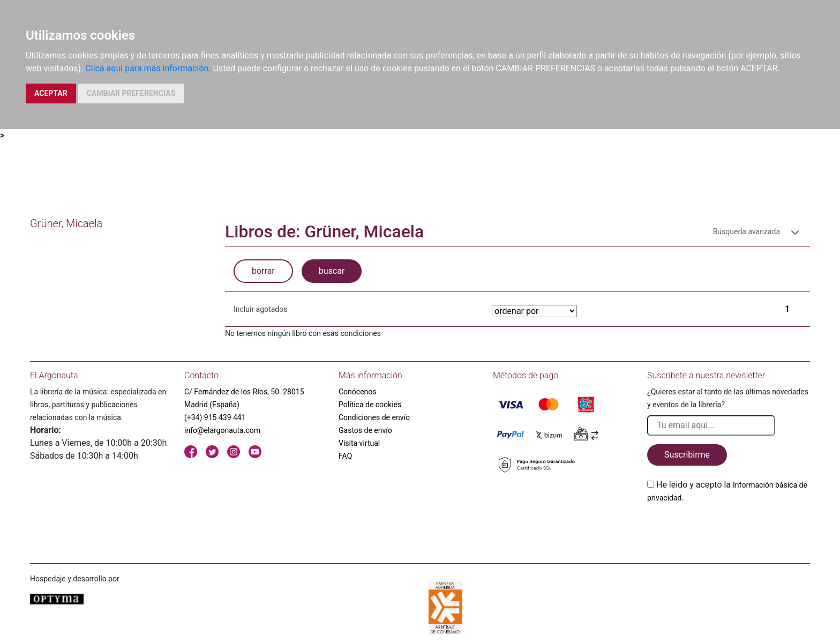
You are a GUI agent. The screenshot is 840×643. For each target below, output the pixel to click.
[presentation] (729, 529)
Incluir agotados (260, 309)
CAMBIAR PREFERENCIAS (131, 93)
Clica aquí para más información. (148, 68)
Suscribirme (687, 455)
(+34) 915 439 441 (215, 417)
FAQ (345, 456)
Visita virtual (359, 443)
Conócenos (358, 392)
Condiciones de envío (374, 417)
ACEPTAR (51, 93)
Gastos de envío (365, 430)
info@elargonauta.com (222, 430)
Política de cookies (370, 405)
